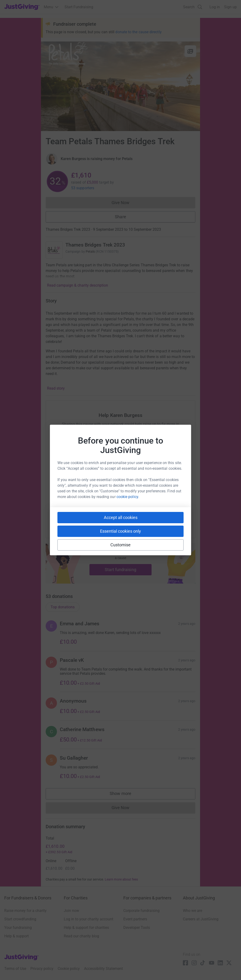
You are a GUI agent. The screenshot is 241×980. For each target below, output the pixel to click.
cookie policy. (128, 497)
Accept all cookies (121, 517)
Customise (121, 545)
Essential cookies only (120, 531)
